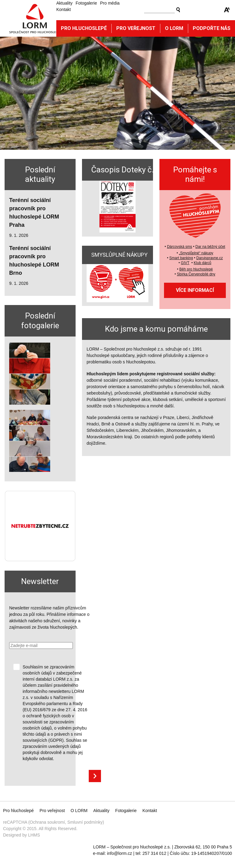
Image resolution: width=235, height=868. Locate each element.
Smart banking (181, 258)
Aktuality (64, 3)
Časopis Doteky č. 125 (130, 170)
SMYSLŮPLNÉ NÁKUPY (119, 255)
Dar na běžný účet (210, 247)
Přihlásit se (95, 776)
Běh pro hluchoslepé (196, 269)
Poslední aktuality (40, 174)
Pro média (110, 3)
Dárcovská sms (180, 247)
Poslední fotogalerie (40, 320)
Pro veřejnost (136, 28)
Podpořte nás (212, 28)
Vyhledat (178, 10)
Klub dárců (202, 263)
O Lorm (174, 28)
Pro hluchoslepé (84, 28)
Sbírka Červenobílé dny (196, 274)
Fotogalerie (86, 3)
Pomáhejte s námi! (195, 174)
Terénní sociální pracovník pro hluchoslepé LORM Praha (34, 213)
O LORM (79, 811)
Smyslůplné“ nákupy (197, 253)
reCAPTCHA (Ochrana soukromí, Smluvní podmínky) (54, 822)
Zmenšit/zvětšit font (227, 10)
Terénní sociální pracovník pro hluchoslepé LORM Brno (34, 261)
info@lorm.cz (120, 853)
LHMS (34, 835)
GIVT (185, 263)
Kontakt (63, 9)
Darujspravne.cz (210, 258)
